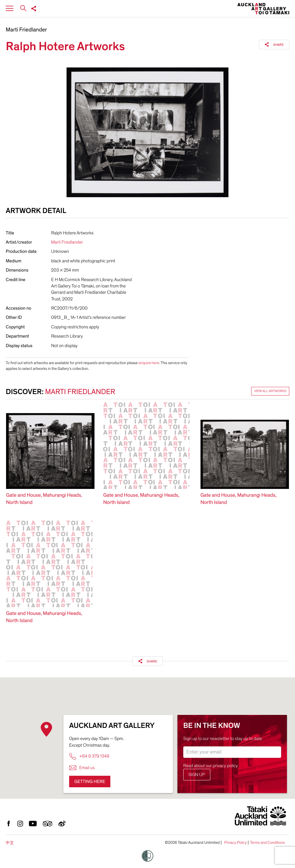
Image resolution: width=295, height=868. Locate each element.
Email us (82, 768)
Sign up (197, 775)
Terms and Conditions (267, 843)
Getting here (90, 782)
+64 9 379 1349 (89, 756)
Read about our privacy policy (211, 766)
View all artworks (270, 391)
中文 (10, 843)
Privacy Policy (235, 843)
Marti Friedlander (26, 30)
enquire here (149, 363)
